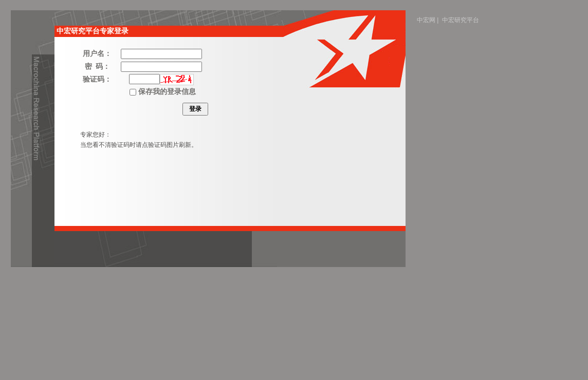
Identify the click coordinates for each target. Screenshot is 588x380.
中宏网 (426, 20)
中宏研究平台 (461, 20)
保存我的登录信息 (162, 92)
